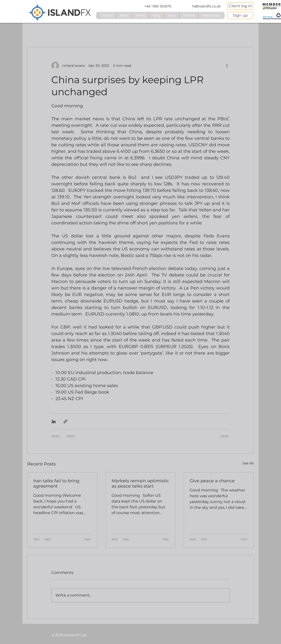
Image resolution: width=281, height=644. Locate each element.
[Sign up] (240, 15)
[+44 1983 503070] (158, 6)
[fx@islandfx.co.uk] (206, 6)
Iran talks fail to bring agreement (56, 483)
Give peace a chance (212, 481)
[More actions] (227, 66)
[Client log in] (240, 6)
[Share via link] (65, 421)
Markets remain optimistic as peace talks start (140, 483)
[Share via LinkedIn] (54, 421)
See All (248, 463)
